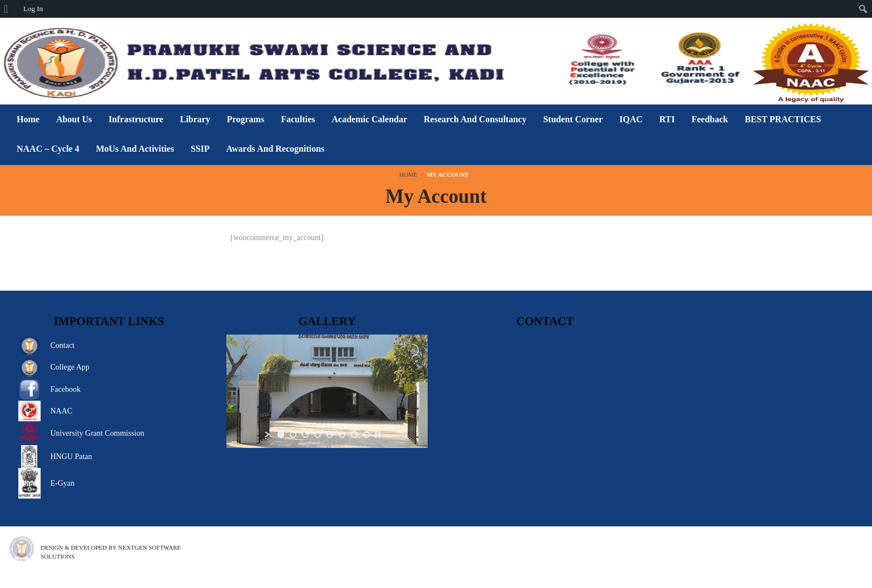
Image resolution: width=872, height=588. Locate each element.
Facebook (65, 389)
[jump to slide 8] (366, 435)
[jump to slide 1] (281, 435)
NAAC (61, 411)
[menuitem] (10, 9)
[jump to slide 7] (354, 435)
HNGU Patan (71, 457)
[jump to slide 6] (342, 435)
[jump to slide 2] (293, 435)
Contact (62, 345)
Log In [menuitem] (33, 9)
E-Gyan (62, 483)
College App (70, 367)
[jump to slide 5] (330, 435)
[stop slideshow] (378, 435)
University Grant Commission (97, 433)
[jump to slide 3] (305, 435)
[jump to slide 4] (318, 435)
